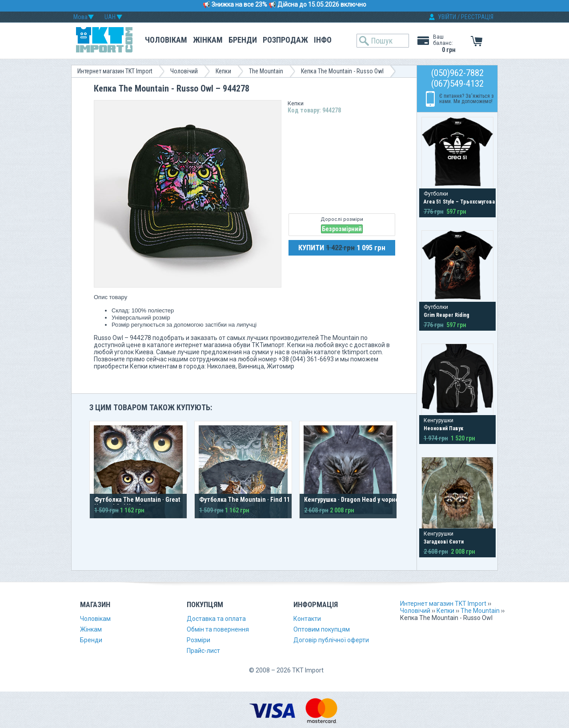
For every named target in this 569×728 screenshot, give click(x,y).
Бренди (243, 40)
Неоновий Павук (443, 428)
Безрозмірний (342, 229)
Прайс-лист (203, 651)
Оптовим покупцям (322, 629)
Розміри (198, 640)
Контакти (307, 619)
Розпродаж (285, 40)
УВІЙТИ (447, 17)
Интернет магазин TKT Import (115, 71)
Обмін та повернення (218, 629)
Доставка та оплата (216, 619)
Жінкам (208, 40)
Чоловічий (184, 71)
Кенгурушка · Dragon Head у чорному (355, 500)
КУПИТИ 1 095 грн (342, 248)
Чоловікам (166, 40)
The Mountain (266, 71)
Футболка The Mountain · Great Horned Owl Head (137, 503)
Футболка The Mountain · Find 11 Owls (251, 500)
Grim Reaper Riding (447, 315)
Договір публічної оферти (331, 640)
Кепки (223, 71)
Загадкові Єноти (444, 542)
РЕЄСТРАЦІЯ (477, 17)
